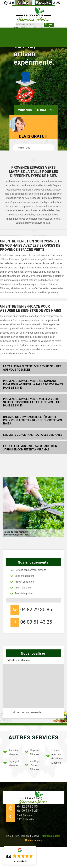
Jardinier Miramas (11, 752)
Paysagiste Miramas (12, 763)
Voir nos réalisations (36, 110)
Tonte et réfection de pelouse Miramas (55, 756)
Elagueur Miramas (32, 752)
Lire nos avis (20, 861)
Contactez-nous (34, 840)
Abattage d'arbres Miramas (32, 765)
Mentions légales (51, 836)
